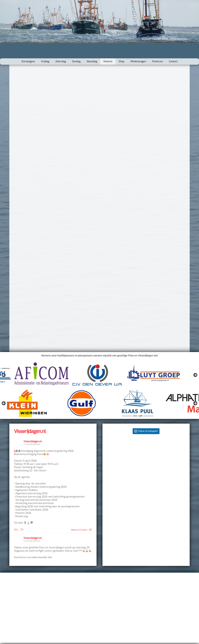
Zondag (76, 61)
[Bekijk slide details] (27, 376)
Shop (121, 61)
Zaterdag (61, 61)
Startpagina (28, 61)
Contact (173, 61)
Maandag (92, 61)
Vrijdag (45, 61)
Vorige (4, 375)
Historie (108, 61)
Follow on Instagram (148, 431)
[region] (99, 376)
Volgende (195, 375)
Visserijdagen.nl (30, 431)
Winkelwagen (138, 61)
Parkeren (157, 61)
